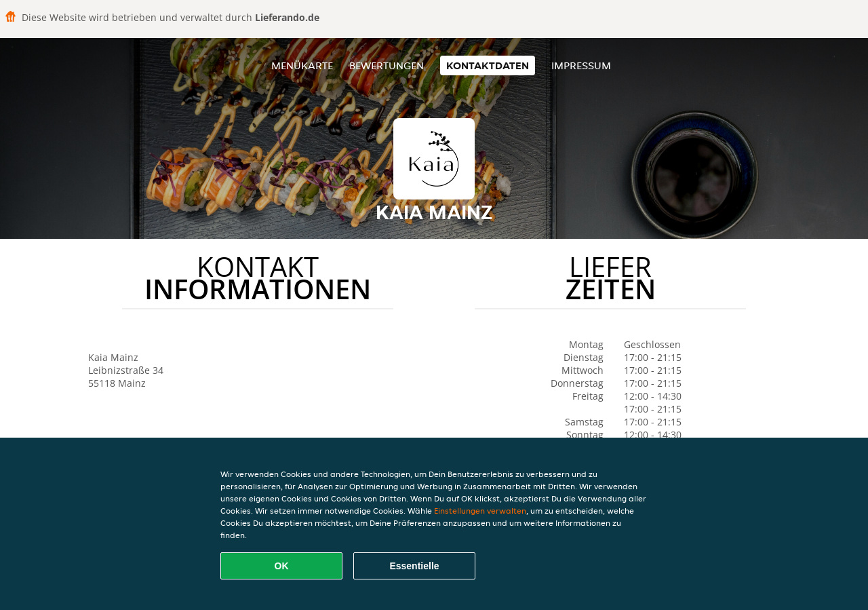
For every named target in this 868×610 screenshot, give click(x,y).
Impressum (581, 65)
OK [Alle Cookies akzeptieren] (282, 566)
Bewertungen (387, 65)
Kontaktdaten (488, 65)
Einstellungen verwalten (480, 511)
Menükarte (302, 65)
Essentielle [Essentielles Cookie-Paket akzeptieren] (414, 566)
